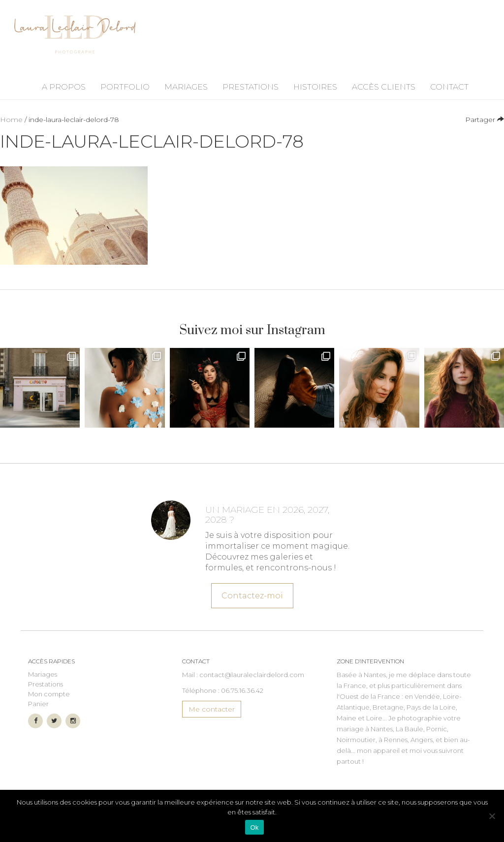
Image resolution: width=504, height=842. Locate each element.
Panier (38, 704)
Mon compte (49, 694)
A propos (64, 87)
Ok (254, 827)
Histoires (315, 87)
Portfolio (125, 87)
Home (11, 120)
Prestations (251, 87)
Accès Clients (384, 87)
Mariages (186, 87)
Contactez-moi (252, 594)
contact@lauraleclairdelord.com (252, 675)
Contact (449, 87)
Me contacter (212, 709)
